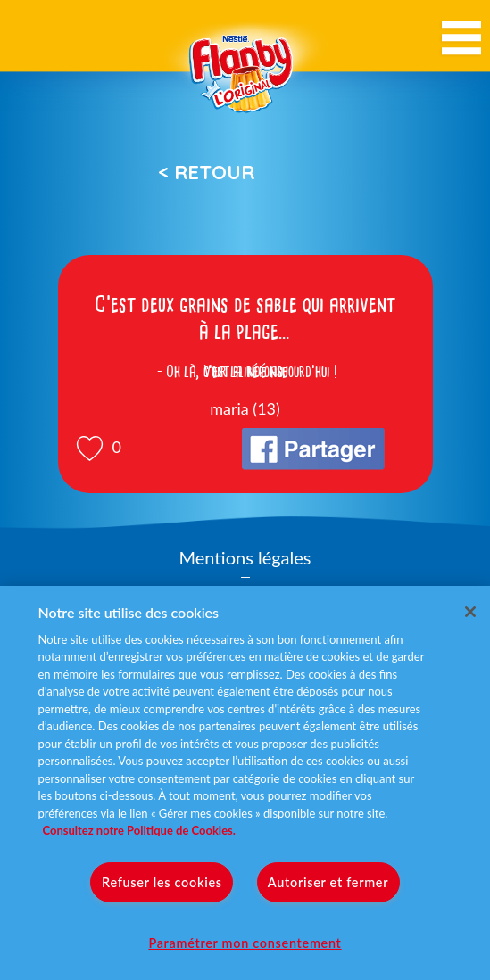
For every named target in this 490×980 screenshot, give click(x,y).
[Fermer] (470, 612)
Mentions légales (245, 557)
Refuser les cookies (162, 882)
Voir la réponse (245, 372)
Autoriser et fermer (328, 882)
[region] (245, 783)
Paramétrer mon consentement (245, 943)
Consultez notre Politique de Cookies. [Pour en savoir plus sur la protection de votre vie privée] (138, 830)
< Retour (206, 172)
